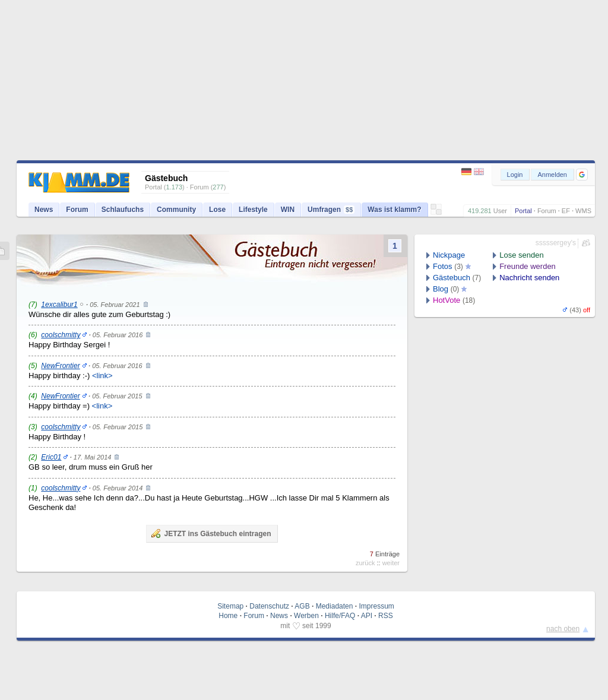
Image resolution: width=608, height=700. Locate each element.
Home (228, 616)
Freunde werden (528, 266)
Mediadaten (335, 606)
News (44, 210)
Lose (217, 210)
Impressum (376, 606)
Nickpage (449, 255)
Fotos (443, 266)
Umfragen (331, 210)
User (500, 211)
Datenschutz (269, 606)
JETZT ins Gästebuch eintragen (211, 533)
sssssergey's (556, 243)
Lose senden (521, 255)
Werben (306, 616)
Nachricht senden (529, 278)
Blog (441, 289)
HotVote (446, 300)
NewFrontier (60, 366)
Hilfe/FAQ (340, 616)
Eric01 (51, 457)
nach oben (563, 629)
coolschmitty (61, 335)
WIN (288, 210)
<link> (102, 376)
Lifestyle (253, 210)
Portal (523, 211)
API (367, 616)
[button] (582, 175)
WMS (583, 211)
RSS (386, 616)
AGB (302, 606)
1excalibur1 (59, 305)
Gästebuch (452, 278)
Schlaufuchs (123, 210)
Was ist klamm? (394, 210)
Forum (547, 211)
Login (515, 175)
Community (176, 210)
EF (566, 211)
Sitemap (230, 606)
